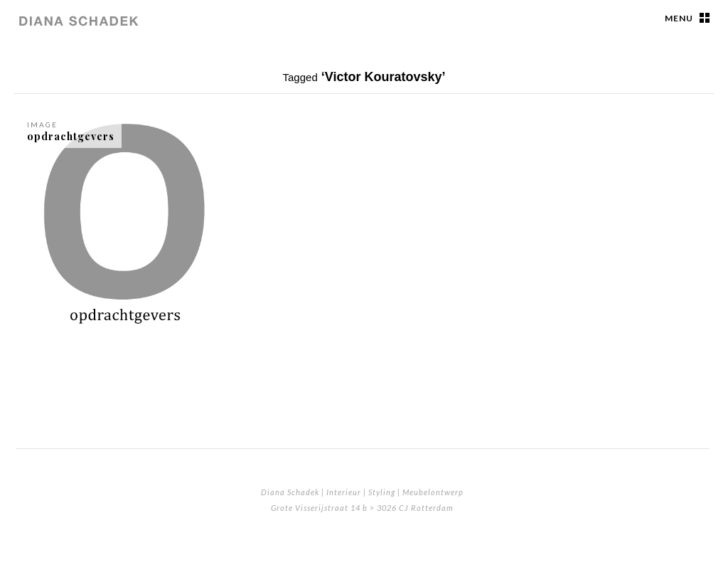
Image (42, 125)
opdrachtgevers (71, 136)
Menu (679, 18)
